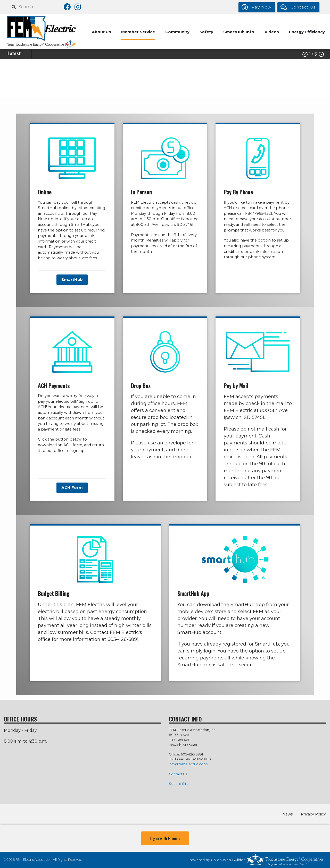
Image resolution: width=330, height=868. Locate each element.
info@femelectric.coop (188, 764)
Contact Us (178, 774)
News (288, 814)
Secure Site (179, 784)
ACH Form (72, 488)
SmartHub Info (238, 32)
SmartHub (72, 280)
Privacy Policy (314, 814)
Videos (271, 32)
